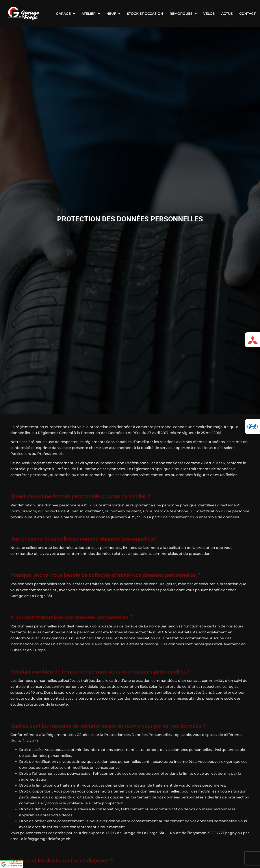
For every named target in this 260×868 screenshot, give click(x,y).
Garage (65, 14)
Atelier (91, 14)
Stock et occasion (145, 14)
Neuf (113, 14)
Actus (227, 14)
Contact (247, 14)
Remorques (183, 14)
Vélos (209, 14)
